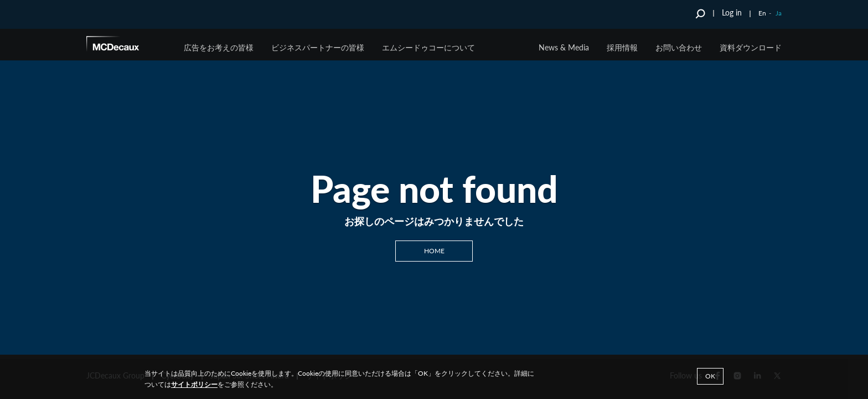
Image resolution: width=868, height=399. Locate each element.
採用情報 (622, 47)
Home (434, 250)
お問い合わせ (679, 47)
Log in (732, 12)
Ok (710, 376)
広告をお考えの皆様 (219, 47)
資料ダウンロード (751, 47)
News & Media (564, 47)
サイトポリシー (194, 384)
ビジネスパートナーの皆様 (318, 47)
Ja (779, 13)
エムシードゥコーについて (428, 47)
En (762, 13)
